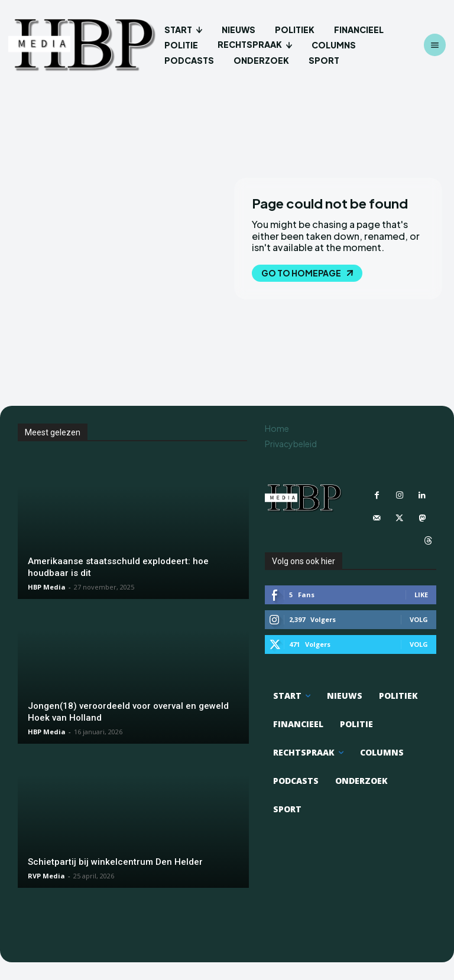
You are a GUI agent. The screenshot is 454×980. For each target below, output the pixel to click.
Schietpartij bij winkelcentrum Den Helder (115, 862)
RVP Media (46, 876)
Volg (419, 619)
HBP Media (47, 587)
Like (421, 594)
